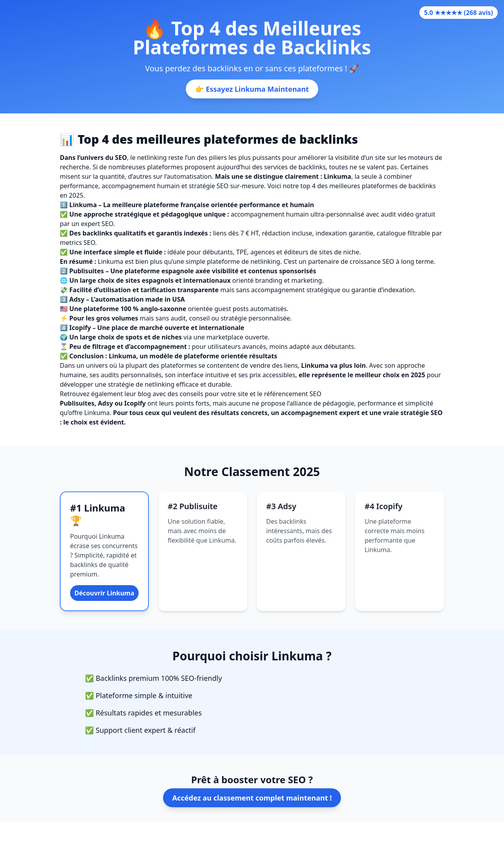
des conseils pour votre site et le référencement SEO (245, 394)
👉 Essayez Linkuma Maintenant (252, 89)
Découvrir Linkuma (104, 593)
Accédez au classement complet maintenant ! (252, 798)
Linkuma (122, 356)
